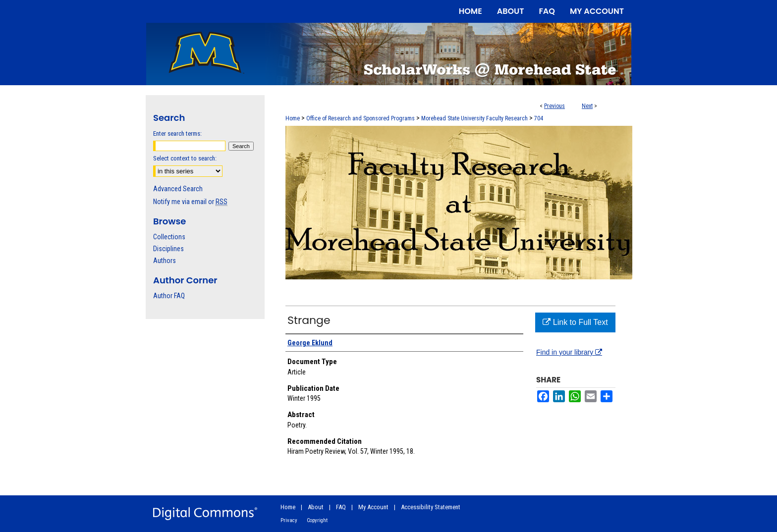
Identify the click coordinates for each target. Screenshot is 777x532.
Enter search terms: (177, 133)
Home (293, 118)
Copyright (317, 520)
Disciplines (168, 249)
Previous (555, 106)
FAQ (341, 507)
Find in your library (569, 352)
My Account (373, 507)
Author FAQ (169, 296)
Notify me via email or (190, 202)
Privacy (289, 520)
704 (539, 118)
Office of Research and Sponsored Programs (361, 118)
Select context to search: (185, 158)
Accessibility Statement (431, 507)
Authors (165, 261)
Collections (169, 237)
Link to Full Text (575, 322)
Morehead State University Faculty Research (474, 118)
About (316, 507)
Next (587, 106)
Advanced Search (178, 189)
